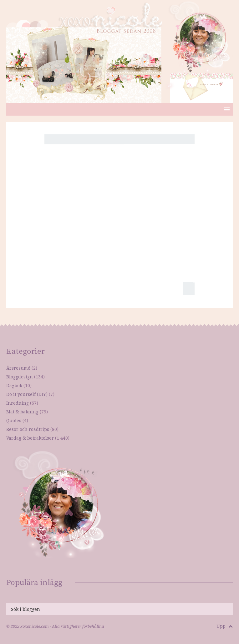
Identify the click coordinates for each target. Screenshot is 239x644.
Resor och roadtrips (28, 429)
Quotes (14, 420)
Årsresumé (18, 368)
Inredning (18, 403)
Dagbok (14, 385)
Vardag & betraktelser (30, 438)
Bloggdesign (20, 377)
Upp (225, 626)
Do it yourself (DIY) (27, 394)
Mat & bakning (22, 412)
